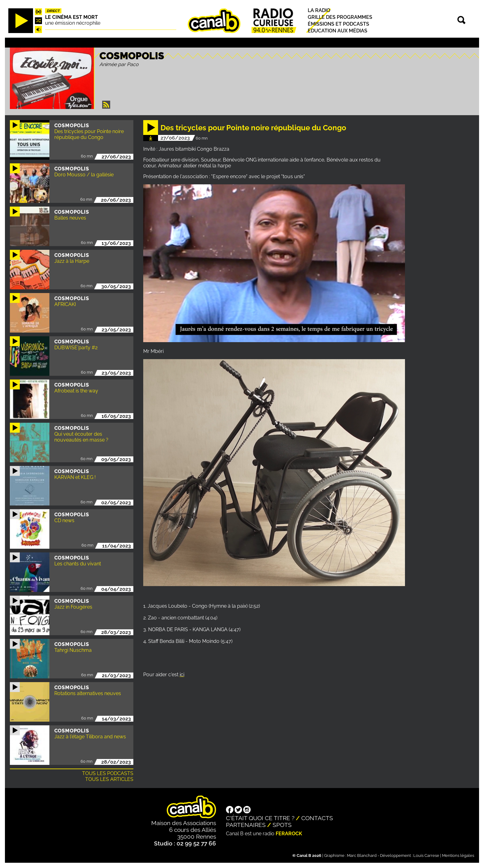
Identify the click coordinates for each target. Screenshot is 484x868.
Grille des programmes (340, 17)
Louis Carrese (426, 855)
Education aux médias (338, 31)
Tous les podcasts (108, 773)
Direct (53, 11)
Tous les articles (109, 779)
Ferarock (289, 834)
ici (182, 675)
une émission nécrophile (73, 23)
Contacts (317, 818)
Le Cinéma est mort (71, 17)
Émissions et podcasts (338, 24)
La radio (319, 10)
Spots (282, 825)
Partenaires (246, 825)
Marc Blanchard (362, 855)
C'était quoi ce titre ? (260, 818)
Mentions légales (458, 855)
